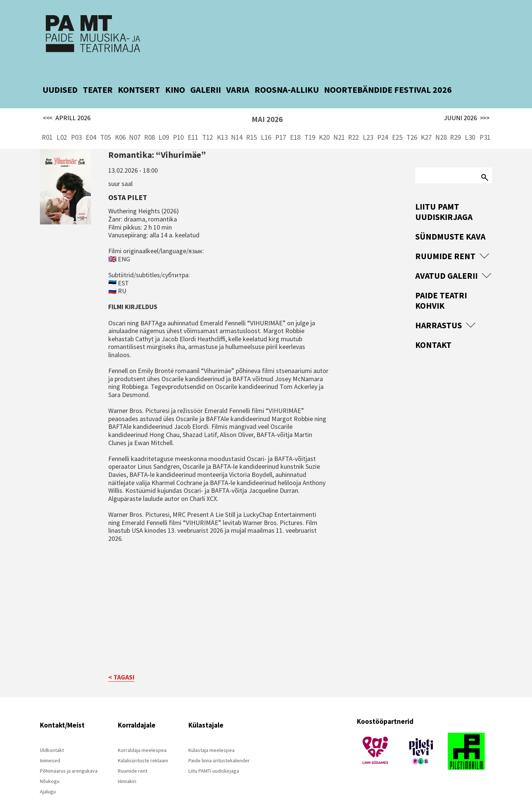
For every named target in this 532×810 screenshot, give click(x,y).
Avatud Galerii (446, 264)
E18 (295, 126)
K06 (120, 126)
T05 (105, 126)
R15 (251, 126)
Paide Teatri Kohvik (441, 289)
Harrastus (439, 314)
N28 (441, 126)
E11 (193, 126)
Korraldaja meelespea (142, 739)
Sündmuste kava (450, 225)
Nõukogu (50, 770)
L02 (62, 126)
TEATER (98, 78)
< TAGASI (121, 666)
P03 (76, 126)
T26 (412, 126)
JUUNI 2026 (467, 106)
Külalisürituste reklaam (143, 749)
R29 (455, 126)
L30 (470, 126)
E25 (397, 126)
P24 (383, 126)
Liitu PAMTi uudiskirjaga (214, 759)
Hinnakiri (127, 770)
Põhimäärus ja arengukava (69, 759)
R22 (353, 126)
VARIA (238, 78)
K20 (324, 126)
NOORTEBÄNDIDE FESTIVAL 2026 (388, 78)
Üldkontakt (52, 739)
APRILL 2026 (67, 106)
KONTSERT (139, 78)
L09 (164, 126)
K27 (426, 126)
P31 (485, 126)
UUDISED (60, 78)
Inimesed (50, 749)
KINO (175, 78)
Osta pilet (128, 185)
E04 (91, 126)
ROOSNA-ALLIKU (287, 78)
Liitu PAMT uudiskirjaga (444, 200)
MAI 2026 (267, 108)
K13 (222, 126)
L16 (266, 126)
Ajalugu (48, 780)
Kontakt (433, 333)
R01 (47, 126)
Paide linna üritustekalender (219, 749)
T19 (310, 126)
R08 (149, 126)
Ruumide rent (445, 245)
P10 (178, 126)
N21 (339, 126)
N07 (135, 126)
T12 (207, 126)
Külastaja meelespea (212, 739)
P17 (281, 126)
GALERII (206, 78)
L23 (368, 126)
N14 (237, 126)
